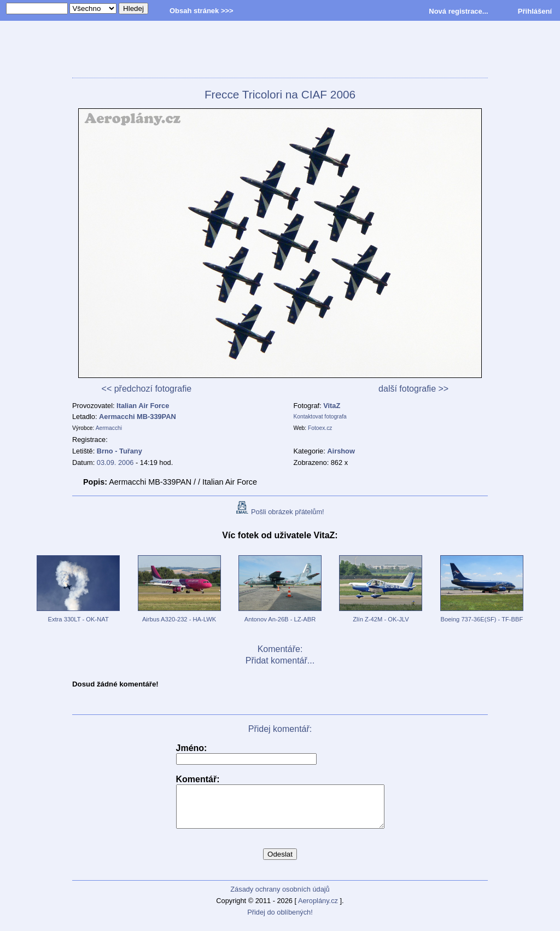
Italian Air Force (143, 406)
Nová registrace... (458, 11)
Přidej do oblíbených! (280, 920)
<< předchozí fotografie (147, 389)
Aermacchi (109, 428)
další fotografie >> (413, 389)
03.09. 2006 (115, 462)
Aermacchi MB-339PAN (138, 417)
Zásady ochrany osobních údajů (280, 897)
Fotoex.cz (320, 428)
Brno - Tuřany (119, 451)
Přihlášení (535, 11)
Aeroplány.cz (318, 909)
